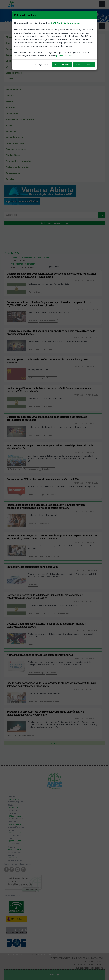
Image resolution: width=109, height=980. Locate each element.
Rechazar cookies (84, 65)
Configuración (42, 65)
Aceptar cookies (62, 65)
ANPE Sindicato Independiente (66, 23)
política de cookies (65, 56)
